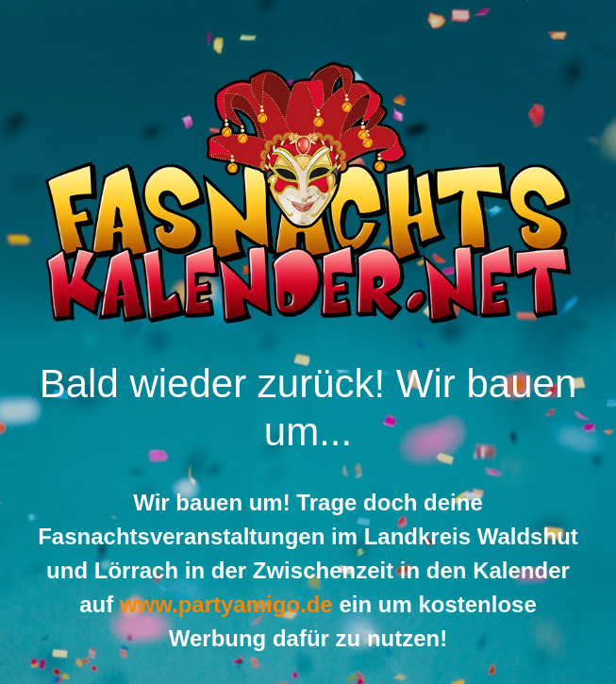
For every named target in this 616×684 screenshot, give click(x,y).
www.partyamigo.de (226, 604)
